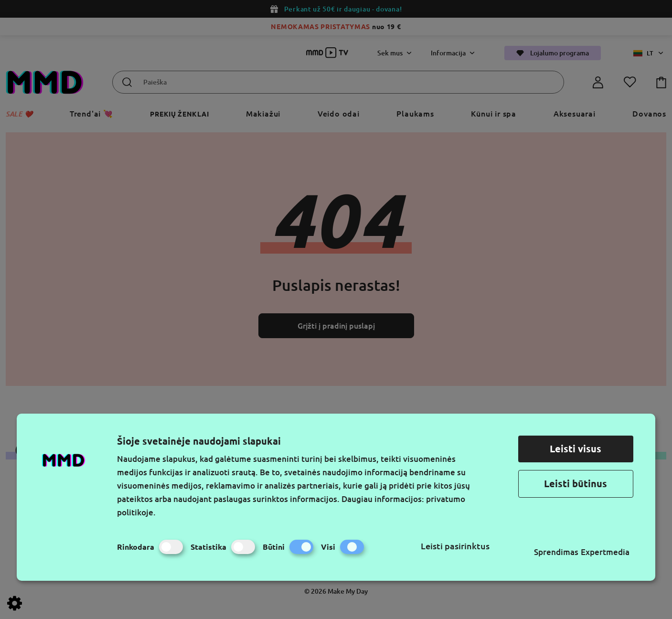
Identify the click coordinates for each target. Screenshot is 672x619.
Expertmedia (605, 552)
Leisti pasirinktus (455, 546)
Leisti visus (576, 449)
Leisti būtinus (576, 484)
